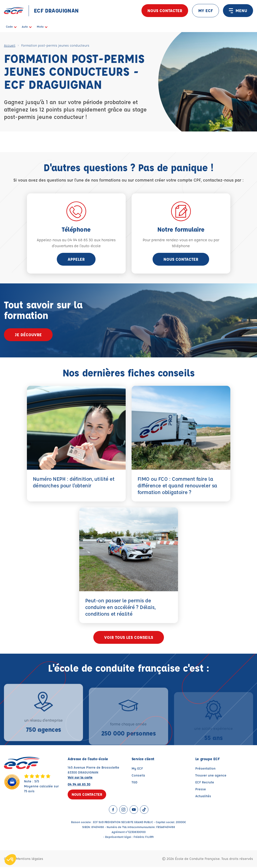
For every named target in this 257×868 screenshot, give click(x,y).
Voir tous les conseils (129, 638)
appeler (76, 259)
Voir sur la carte (80, 778)
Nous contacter (165, 10)
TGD (135, 783)
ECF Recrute (205, 783)
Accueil (10, 45)
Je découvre (28, 335)
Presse (201, 790)
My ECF (137, 769)
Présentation (205, 769)
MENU (238, 11)
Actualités (203, 797)
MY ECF (206, 10)
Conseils (138, 776)
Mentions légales (30, 859)
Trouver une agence (211, 776)
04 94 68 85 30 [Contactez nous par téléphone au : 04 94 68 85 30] (79, 785)
